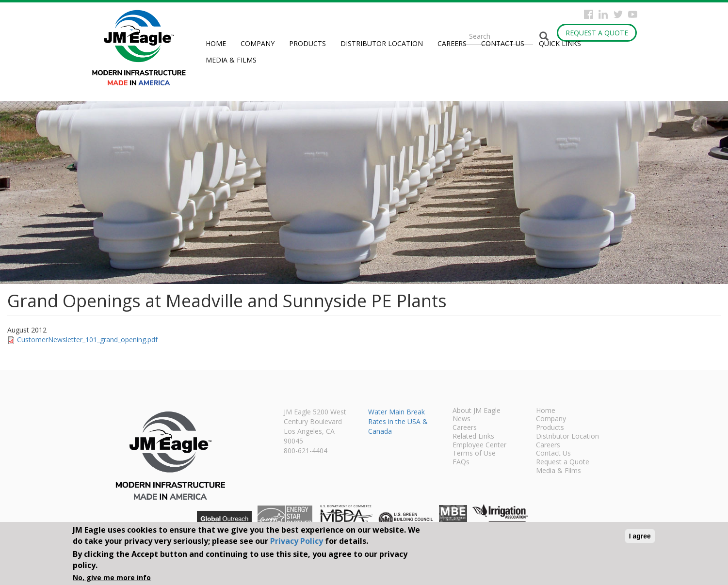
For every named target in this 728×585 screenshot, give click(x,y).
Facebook (589, 14)
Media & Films (231, 60)
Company (258, 43)
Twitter (618, 14)
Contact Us (503, 43)
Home (216, 43)
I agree (640, 536)
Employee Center (479, 445)
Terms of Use (474, 454)
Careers (452, 43)
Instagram (603, 14)
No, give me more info (112, 577)
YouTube (633, 14)
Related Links (473, 437)
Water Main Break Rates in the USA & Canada (398, 421)
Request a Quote (597, 33)
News (461, 419)
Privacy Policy (297, 541)
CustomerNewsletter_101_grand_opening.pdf (87, 340)
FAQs (461, 462)
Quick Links (560, 43)
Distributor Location (382, 43)
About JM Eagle (477, 411)
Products (307, 43)
